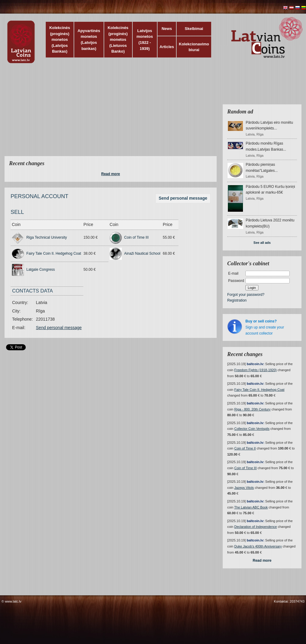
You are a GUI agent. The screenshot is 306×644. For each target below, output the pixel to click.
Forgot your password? (246, 295)
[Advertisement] (119, 113)
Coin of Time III (136, 237)
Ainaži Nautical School (142, 253)
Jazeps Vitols (244, 488)
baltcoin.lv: (255, 364)
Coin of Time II (245, 448)
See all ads (262, 243)
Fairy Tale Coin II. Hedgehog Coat (54, 253)
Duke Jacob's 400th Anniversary (258, 546)
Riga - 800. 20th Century (252, 409)
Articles (167, 47)
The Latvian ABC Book (251, 507)
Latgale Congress (41, 270)
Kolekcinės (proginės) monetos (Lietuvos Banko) (118, 39)
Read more (111, 174)
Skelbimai (194, 29)
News (167, 29)
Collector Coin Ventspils (252, 429)
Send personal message (183, 198)
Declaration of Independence (256, 527)
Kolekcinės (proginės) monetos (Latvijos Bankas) (60, 39)
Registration (237, 300)
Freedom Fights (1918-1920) (255, 370)
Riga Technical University (47, 237)
